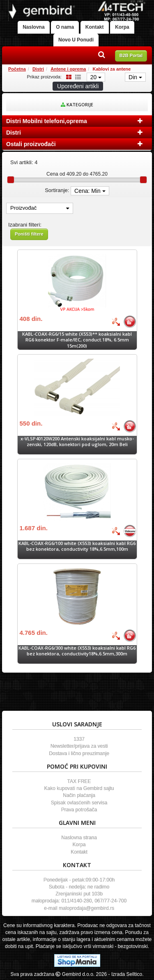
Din (135, 77)
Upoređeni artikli (78, 86)
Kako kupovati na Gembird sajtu (79, 788)
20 (96, 77)
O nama (65, 27)
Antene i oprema (68, 69)
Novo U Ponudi (76, 40)
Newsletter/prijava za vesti (79, 746)
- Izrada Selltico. (126, 974)
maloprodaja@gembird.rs (86, 908)
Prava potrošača (79, 810)
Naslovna (33, 27)
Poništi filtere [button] (29, 234)
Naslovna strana (79, 838)
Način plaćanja (79, 795)
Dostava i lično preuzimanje (79, 753)
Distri (38, 69)
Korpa (122, 27)
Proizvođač (40, 208)
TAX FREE (79, 781)
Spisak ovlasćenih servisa (79, 803)
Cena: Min (90, 191)
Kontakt (95, 27)
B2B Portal (131, 55)
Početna (17, 69)
